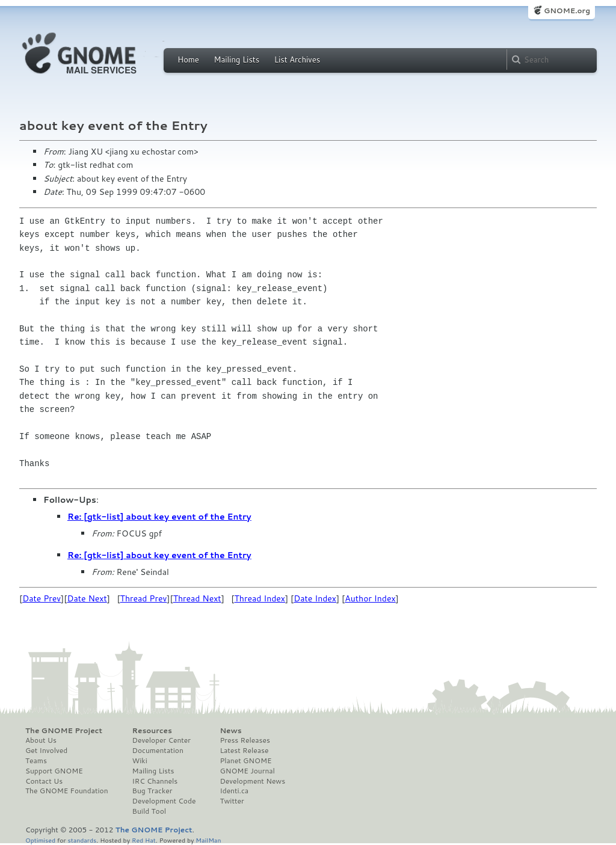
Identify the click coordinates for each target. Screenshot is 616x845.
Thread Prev (144, 598)
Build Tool (149, 811)
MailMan (208, 840)
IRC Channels (155, 781)
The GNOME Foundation (67, 791)
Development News (252, 781)
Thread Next (197, 598)
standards (82, 840)
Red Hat (144, 840)
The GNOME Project (64, 731)
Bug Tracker (152, 791)
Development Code (164, 801)
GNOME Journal (247, 771)
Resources (152, 731)
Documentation (158, 751)
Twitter (232, 801)
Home (188, 60)
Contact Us (44, 781)
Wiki (140, 761)
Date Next (87, 598)
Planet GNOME (245, 761)
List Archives (297, 60)
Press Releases (245, 740)
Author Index (370, 598)
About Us (41, 740)
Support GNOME (54, 771)
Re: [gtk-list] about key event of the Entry (159, 517)
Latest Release (244, 751)
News (230, 731)
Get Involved (46, 751)
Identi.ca (234, 791)
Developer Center (162, 740)
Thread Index (260, 598)
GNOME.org (567, 11)
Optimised (40, 840)
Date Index (315, 598)
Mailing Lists (236, 60)
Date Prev (42, 598)
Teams (36, 761)
